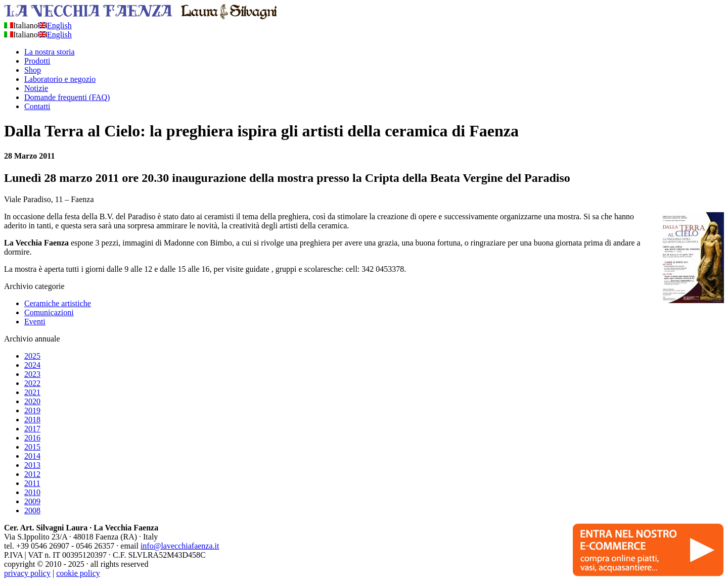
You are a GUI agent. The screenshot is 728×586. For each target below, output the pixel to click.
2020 (32, 401)
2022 (32, 383)
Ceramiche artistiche (58, 303)
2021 (32, 392)
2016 (32, 438)
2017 (32, 429)
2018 (32, 420)
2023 (32, 374)
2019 (32, 410)
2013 (32, 465)
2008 (32, 510)
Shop (33, 70)
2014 (32, 456)
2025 (32, 356)
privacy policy (27, 573)
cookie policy (78, 573)
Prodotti (37, 61)
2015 (32, 447)
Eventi (35, 322)
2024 (32, 365)
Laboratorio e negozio (60, 79)
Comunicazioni (49, 312)
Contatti (37, 106)
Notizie (36, 88)
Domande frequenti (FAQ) (67, 97)
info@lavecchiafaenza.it (180, 546)
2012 (32, 474)
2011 (32, 483)
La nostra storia (50, 52)
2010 (32, 492)
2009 (32, 501)
